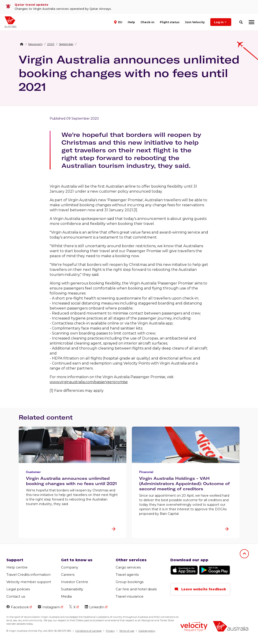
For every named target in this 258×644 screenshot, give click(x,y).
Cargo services (128, 567)
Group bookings (130, 582)
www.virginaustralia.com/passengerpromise (89, 382)
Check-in (147, 22)
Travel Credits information (28, 575)
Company (70, 567)
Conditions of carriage (88, 631)
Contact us (16, 596)
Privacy (110, 631)
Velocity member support (29, 582)
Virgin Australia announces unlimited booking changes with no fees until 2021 (129, 73)
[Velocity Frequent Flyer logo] (194, 627)
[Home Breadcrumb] (22, 44)
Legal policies (18, 589)
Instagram (49, 607)
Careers (68, 575)
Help (131, 22)
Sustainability (72, 589)
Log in (221, 22)
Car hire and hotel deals (136, 589)
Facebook (18, 607)
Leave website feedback (200, 589)
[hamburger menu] (252, 22)
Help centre (17, 567)
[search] (241, 22)
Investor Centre (75, 582)
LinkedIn (95, 607)
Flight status (170, 22)
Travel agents (127, 575)
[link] (129, 7)
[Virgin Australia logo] (231, 627)
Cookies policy (147, 631)
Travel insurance (130, 596)
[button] (119, 22)
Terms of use (127, 631)
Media (66, 596)
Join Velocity (195, 22)
